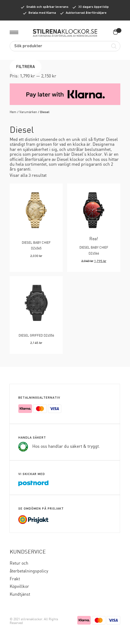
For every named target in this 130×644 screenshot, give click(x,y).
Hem (13, 112)
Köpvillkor (19, 587)
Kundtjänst (20, 594)
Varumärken (28, 112)
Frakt (15, 579)
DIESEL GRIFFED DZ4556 (36, 336)
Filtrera (26, 67)
